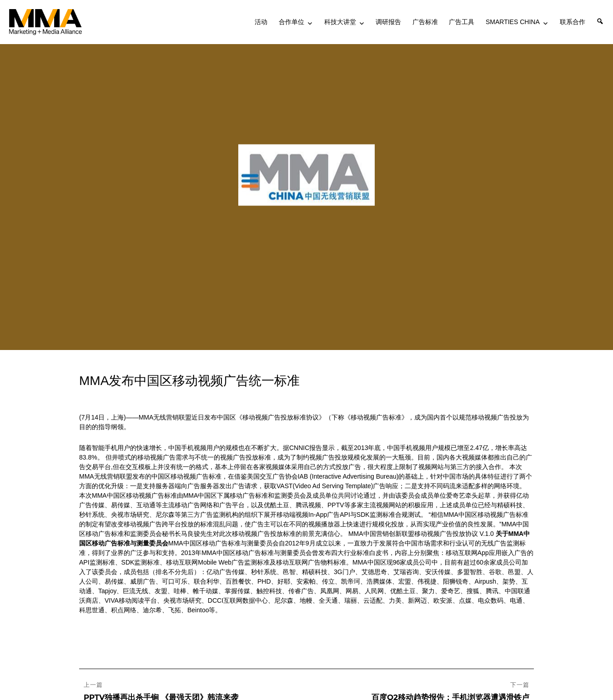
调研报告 (388, 22)
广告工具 (462, 22)
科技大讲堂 (340, 22)
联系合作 (573, 22)
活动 (261, 22)
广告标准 (425, 22)
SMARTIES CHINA (513, 22)
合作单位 (291, 22)
